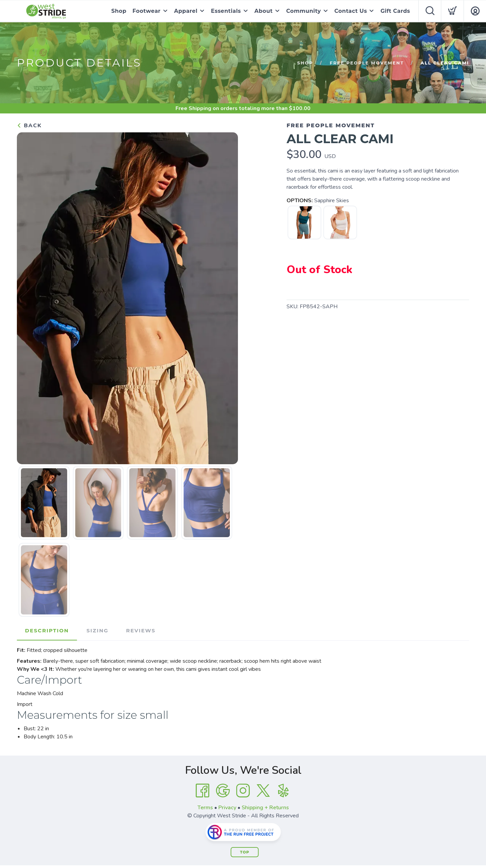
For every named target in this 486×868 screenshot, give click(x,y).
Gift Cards (395, 11)
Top (245, 852)
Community (304, 11)
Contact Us (351, 11)
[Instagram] (243, 791)
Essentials (226, 11)
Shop (119, 11)
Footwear (147, 11)
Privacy (227, 808)
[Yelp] (283, 791)
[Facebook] (202, 791)
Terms (205, 808)
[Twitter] (263, 791)
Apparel (186, 11)
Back (29, 126)
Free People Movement (367, 63)
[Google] (223, 791)
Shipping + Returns (265, 808)
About (264, 11)
